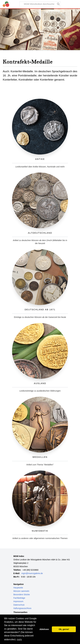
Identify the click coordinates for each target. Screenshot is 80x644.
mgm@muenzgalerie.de (32, 573)
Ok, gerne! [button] (64, 629)
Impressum (18, 601)
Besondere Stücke (22, 595)
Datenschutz (19, 605)
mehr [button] (19, 639)
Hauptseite (18, 588)
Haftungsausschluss (22, 608)
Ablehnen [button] (44, 629)
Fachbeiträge (19, 598)
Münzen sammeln (21, 591)
